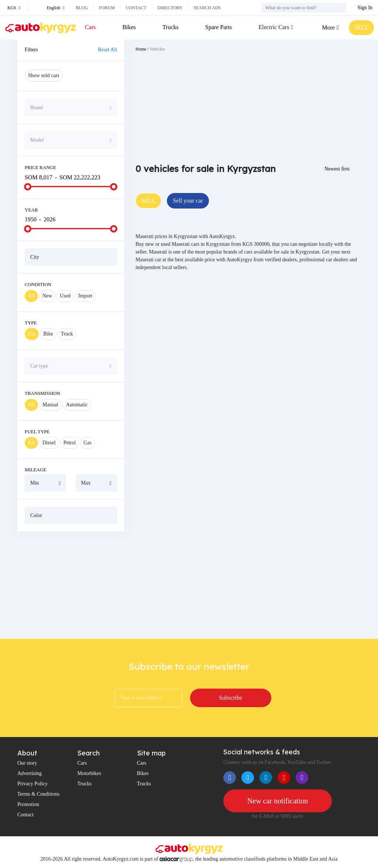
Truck (67, 334)
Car (32, 334)
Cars (90, 27)
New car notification (278, 801)
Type (31, 323)
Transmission (42, 393)
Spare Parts (219, 27)
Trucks (171, 27)
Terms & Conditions (38, 794)
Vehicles (157, 49)
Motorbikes (89, 773)
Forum (107, 8)
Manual (50, 405)
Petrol (70, 443)
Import (85, 296)
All (31, 296)
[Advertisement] (71, 585)
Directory (170, 8)
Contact (136, 8)
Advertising (30, 773)
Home (141, 49)
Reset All (107, 50)
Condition (38, 284)
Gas (87, 443)
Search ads (207, 8)
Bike (48, 334)
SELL (361, 27)
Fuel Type (37, 432)
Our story (27, 763)
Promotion (28, 804)
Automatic (77, 405)
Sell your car (188, 201)
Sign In (365, 8)
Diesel (49, 443)
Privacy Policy (32, 784)
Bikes (129, 27)
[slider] (28, 187)
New (47, 296)
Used (65, 296)
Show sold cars (44, 75)
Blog (82, 8)
